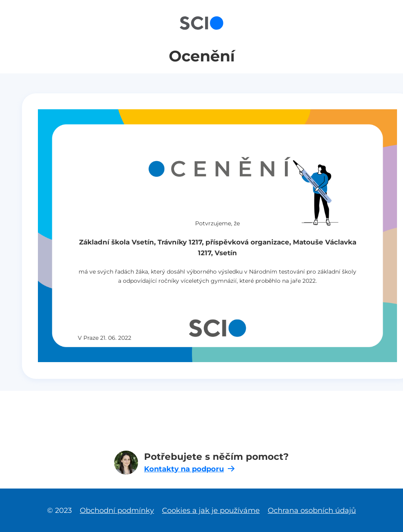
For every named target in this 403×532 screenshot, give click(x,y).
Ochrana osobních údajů (312, 510)
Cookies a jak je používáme (211, 510)
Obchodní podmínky (117, 510)
